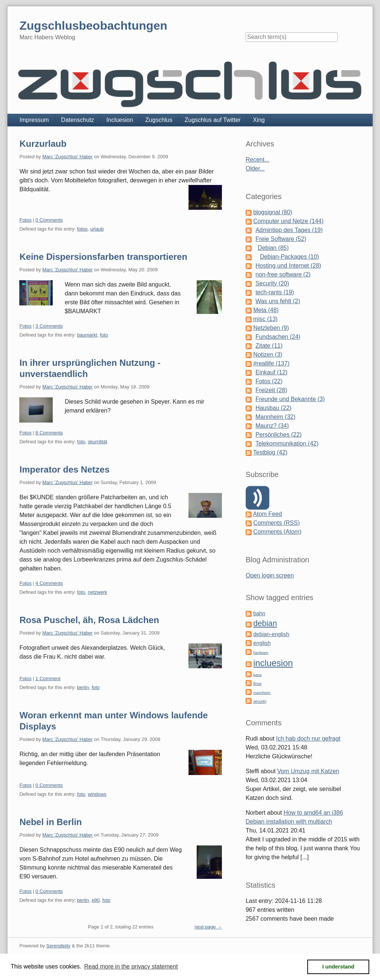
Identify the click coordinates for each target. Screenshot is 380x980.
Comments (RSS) (276, 523)
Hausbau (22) (273, 408)
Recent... (258, 160)
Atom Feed (268, 514)
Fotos (25, 220)
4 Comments (49, 583)
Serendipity (58, 946)
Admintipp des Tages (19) (289, 230)
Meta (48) (266, 310)
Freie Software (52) (281, 239)
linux (257, 683)
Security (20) (272, 283)
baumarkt (87, 335)
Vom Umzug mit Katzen (308, 771)
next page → (208, 927)
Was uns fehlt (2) (278, 301)
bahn (259, 613)
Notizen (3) (268, 355)
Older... (255, 168)
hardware (261, 653)
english (262, 643)
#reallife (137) (271, 363)
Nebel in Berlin (50, 822)
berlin (83, 687)
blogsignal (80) (273, 212)
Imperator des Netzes (64, 469)
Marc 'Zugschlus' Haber (68, 157)
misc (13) (265, 319)
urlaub (97, 229)
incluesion (273, 663)
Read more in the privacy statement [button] (131, 966)
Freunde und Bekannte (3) (290, 399)
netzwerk (98, 592)
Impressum (34, 120)
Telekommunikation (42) (287, 443)
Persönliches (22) (279, 435)
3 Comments (49, 326)
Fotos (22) (269, 381)
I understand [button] (338, 967)
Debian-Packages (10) (289, 257)
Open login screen (270, 575)
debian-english (271, 634)
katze (257, 675)
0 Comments (49, 220)
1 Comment (48, 678)
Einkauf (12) (271, 372)
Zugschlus (159, 120)
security (260, 701)
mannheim (262, 693)
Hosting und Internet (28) (288, 266)
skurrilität (98, 442)
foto (104, 335)
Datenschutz (78, 120)
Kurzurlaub (43, 144)
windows (97, 794)
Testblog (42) (270, 452)
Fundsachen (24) (278, 337)
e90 (96, 900)
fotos (82, 229)
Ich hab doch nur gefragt (308, 739)
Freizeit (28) (271, 390)
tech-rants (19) (275, 292)
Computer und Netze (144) (288, 221)
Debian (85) (273, 248)
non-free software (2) (283, 274)
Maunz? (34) (272, 426)
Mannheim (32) (275, 417)
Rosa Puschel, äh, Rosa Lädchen (89, 620)
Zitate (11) (269, 346)
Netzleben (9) (271, 328)
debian (265, 623)
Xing (259, 120)
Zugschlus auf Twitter (213, 120)
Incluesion (120, 120)
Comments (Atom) (277, 532)
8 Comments (49, 433)
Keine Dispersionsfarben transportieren (103, 257)
